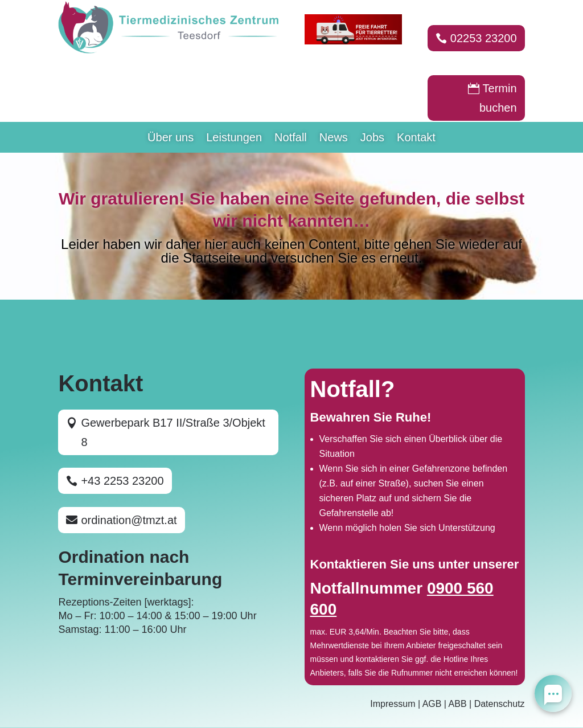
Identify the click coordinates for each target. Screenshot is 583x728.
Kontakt (416, 138)
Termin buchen (498, 98)
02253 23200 (484, 38)
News (334, 138)
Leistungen (234, 138)
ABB (458, 704)
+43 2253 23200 (122, 481)
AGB (432, 704)
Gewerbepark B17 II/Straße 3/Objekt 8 (173, 432)
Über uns (171, 138)
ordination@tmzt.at (129, 520)
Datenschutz (500, 704)
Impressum (393, 704)
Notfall (291, 138)
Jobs (372, 138)
